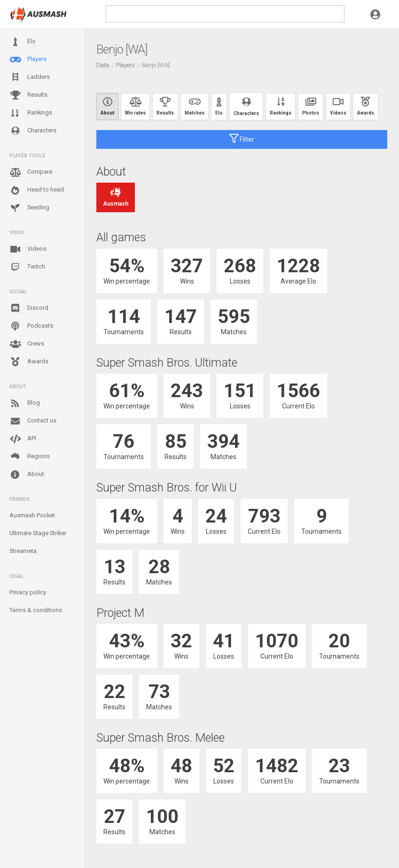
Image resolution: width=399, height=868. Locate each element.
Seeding (29, 208)
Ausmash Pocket (32, 515)
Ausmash (116, 197)
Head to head (37, 190)
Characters (33, 131)
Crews (27, 344)
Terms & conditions (36, 610)
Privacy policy (28, 592)
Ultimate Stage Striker (38, 533)
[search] (225, 14)
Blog (25, 403)
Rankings (31, 113)
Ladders (30, 77)
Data (103, 65)
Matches (195, 106)
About (27, 475)
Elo (23, 42)
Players (28, 60)
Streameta (23, 551)
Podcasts (31, 326)
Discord (29, 308)
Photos (311, 106)
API (23, 439)
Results (28, 95)
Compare (31, 172)
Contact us (33, 421)
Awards (29, 362)
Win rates (135, 106)
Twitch (27, 267)
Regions (30, 457)
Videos (28, 249)
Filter (242, 138)
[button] (375, 14)
